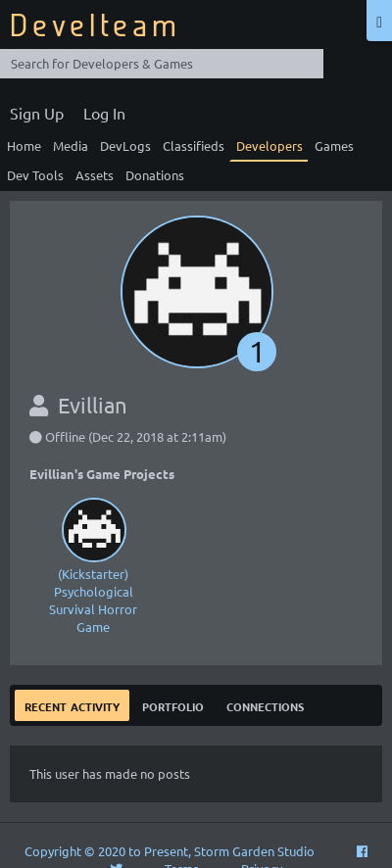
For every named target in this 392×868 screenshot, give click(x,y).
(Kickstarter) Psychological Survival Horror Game (93, 564)
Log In (104, 113)
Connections (265, 705)
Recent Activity (72, 705)
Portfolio (173, 705)
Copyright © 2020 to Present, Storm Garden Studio (170, 851)
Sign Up (37, 113)
